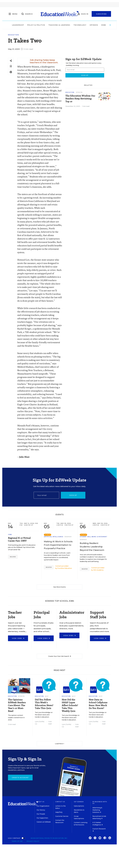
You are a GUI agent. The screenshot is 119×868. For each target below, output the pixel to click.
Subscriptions (79, 806)
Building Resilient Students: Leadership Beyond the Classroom (92, 547)
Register (13, 557)
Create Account (20, 778)
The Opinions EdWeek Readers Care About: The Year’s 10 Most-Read (17, 705)
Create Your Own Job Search (60, 656)
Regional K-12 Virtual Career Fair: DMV (19, 539)
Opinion (94, 25)
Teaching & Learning (59, 25)
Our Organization (43, 806)
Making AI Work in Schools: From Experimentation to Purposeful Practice (58, 545)
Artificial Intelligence (54, 537)
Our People (41, 814)
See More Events (60, 587)
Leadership (18, 25)
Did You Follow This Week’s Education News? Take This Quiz (44, 704)
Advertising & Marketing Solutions (97, 810)
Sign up (73, 495)
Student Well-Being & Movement (93, 537)
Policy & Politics (36, 25)
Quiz (47, 696)
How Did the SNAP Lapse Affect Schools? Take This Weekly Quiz (70, 705)
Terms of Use (17, 841)
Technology (80, 25)
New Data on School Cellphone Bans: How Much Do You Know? (98, 704)
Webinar (68, 537)
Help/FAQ (59, 812)
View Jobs (18, 638)
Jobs (104, 25)
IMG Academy (98, 570)
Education (13, 35)
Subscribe (101, 14)
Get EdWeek (79, 802)
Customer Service (62, 816)
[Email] (46, 495)
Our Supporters (42, 818)
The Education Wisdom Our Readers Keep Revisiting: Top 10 (80, 99)
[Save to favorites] (11, 66)
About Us (40, 802)
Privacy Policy (33, 841)
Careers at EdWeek (44, 822)
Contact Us (60, 802)
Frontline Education (65, 568)
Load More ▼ (60, 744)
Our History (41, 810)
